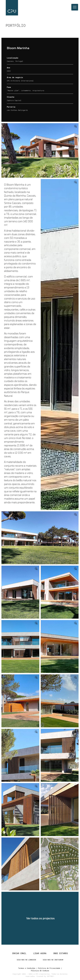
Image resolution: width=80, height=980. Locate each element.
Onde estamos (61, 953)
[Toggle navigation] (75, 7)
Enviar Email (19, 953)
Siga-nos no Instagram (53, 959)
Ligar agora (40, 953)
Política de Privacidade (49, 968)
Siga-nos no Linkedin (26, 959)
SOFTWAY (50, 976)
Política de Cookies (40, 970)
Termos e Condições (27, 968)
